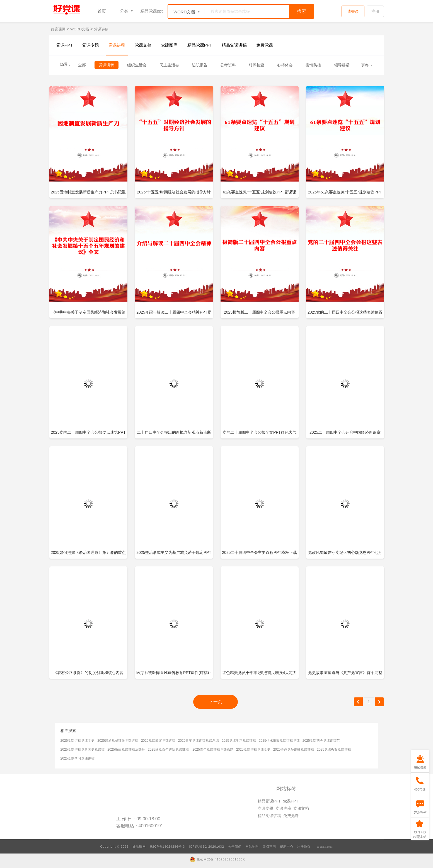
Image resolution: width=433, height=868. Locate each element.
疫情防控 (313, 65)
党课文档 (143, 45)
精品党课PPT (200, 45)
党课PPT (65, 45)
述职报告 (200, 65)
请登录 (353, 11)
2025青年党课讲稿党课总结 (199, 741)
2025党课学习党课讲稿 (239, 741)
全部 (82, 65)
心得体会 (285, 65)
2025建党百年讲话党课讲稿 (168, 750)
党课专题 (91, 45)
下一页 (216, 702)
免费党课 (265, 45)
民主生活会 (169, 65)
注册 (375, 11)
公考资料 (228, 65)
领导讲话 (342, 65)
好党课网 (59, 29)
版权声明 (269, 847)
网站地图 (252, 847)
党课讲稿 (101, 29)
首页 (102, 11)
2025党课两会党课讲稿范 (321, 741)
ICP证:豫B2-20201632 (206, 847)
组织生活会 (137, 65)
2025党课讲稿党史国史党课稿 (83, 750)
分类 (124, 11)
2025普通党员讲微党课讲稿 (118, 741)
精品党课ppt (152, 11)
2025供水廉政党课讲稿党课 (279, 741)
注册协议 (304, 847)
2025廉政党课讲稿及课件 (126, 750)
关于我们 (235, 847)
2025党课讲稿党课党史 (78, 741)
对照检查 (257, 65)
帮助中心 (287, 847)
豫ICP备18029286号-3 (167, 847)
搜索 (302, 11)
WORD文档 (80, 29)
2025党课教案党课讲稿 (158, 741)
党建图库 (169, 45)
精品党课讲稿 (234, 45)
